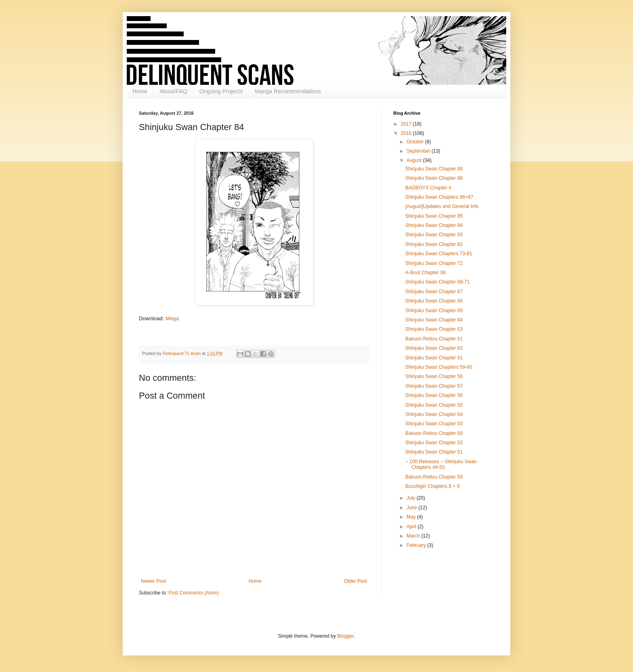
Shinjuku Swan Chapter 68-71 (437, 282)
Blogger (345, 636)
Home (140, 91)
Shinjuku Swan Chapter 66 (434, 301)
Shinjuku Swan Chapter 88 (434, 178)
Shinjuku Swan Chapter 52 (434, 443)
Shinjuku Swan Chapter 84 (434, 225)
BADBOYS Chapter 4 (428, 188)
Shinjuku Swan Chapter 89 (434, 169)
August (415, 160)
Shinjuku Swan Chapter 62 (434, 348)
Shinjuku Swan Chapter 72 (434, 263)
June (412, 508)
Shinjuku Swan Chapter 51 (434, 452)
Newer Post (153, 581)
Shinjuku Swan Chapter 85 (434, 216)
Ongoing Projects (221, 91)
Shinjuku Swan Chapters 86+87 (439, 197)
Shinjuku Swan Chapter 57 (434, 386)
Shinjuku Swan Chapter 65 (434, 311)
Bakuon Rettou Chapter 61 (434, 339)
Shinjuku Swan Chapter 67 (434, 292)
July (412, 498)
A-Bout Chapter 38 (425, 273)
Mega (172, 318)
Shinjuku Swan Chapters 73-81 (439, 254)
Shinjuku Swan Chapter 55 (434, 405)
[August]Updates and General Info (442, 206)
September (419, 151)
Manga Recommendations (288, 91)
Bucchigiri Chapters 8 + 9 (432, 486)
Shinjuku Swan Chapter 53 (434, 424)
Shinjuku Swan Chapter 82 (434, 244)
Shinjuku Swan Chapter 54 (434, 414)
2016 (407, 133)
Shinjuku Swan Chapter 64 (434, 320)
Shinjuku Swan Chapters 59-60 (439, 367)
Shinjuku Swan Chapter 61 (434, 358)
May (412, 517)
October (416, 142)
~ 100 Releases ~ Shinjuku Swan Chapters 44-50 (441, 464)
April (412, 527)
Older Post (355, 581)
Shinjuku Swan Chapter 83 (434, 235)
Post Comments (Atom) (194, 593)
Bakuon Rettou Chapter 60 (434, 433)
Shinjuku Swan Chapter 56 (434, 395)
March (414, 536)
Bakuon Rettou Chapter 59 (434, 477)
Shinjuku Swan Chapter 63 (434, 329)
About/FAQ (173, 91)
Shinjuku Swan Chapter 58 (434, 376)
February (417, 545)
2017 (407, 124)
